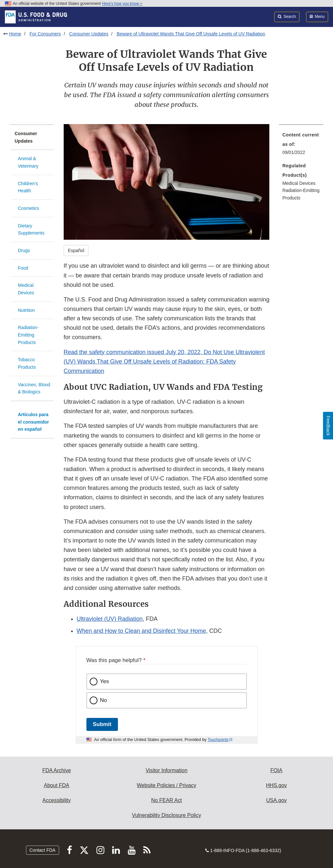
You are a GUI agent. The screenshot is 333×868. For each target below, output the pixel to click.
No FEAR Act (166, 800)
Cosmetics (28, 208)
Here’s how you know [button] (122, 4)
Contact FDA (43, 850)
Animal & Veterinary (28, 162)
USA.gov (276, 800)
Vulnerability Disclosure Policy (166, 815)
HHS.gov (276, 785)
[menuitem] (301, 146)
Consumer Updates (89, 34)
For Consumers (45, 34)
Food (23, 268)
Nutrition (26, 310)
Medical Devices (26, 289)
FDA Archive (57, 770)
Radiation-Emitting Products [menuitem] (301, 194)
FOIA (276, 770)
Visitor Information (166, 770)
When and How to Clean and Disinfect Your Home (141, 631)
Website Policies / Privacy (166, 785)
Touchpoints (218, 740)
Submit (102, 724)
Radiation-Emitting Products (28, 335)
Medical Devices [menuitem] (299, 183)
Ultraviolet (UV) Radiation (110, 619)
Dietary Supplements (31, 230)
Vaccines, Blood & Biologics (34, 388)
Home (15, 34)
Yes (105, 681)
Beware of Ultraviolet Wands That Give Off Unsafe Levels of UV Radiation (191, 34)
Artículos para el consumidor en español (33, 422)
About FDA (57, 785)
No (104, 700)
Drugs (24, 250)
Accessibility (57, 800)
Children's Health (28, 187)
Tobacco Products (27, 363)
